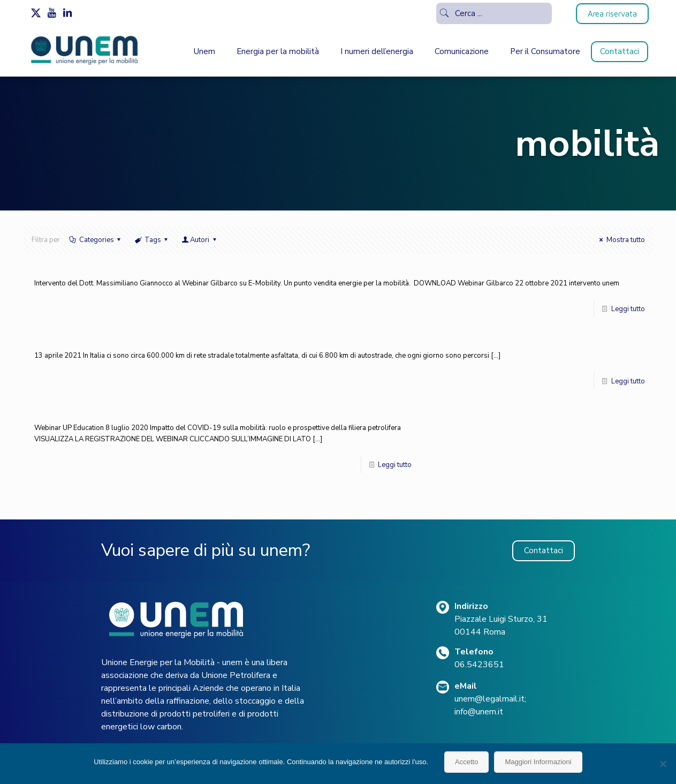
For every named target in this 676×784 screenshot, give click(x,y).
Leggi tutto (628, 309)
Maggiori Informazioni (538, 762)
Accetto (466, 762)
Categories (96, 240)
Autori (200, 240)
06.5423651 (479, 665)
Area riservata (612, 14)
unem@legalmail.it (489, 699)
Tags (152, 240)
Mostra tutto (620, 240)
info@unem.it (479, 712)
